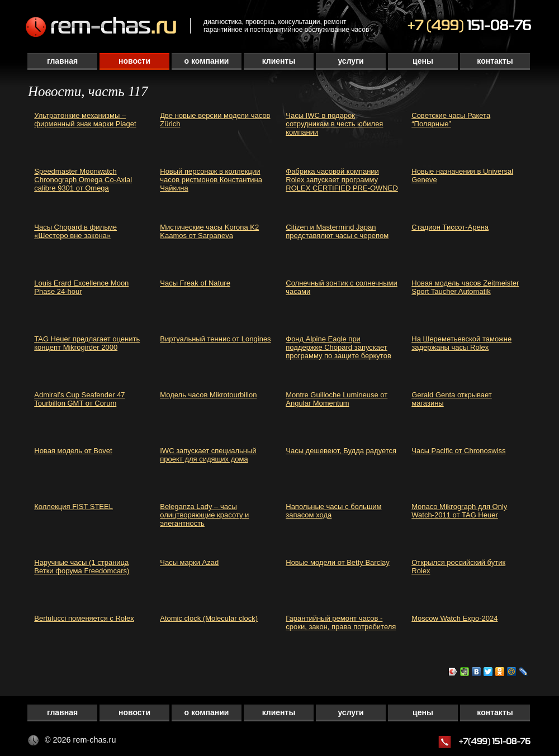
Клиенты (279, 61)
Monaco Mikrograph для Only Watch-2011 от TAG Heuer (459, 511)
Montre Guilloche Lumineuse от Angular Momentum (337, 399)
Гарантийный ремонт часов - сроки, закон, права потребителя (341, 622)
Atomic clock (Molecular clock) (209, 618)
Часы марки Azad (189, 562)
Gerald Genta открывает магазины (452, 399)
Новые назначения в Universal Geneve (462, 175)
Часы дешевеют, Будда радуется (341, 451)
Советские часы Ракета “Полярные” (451, 120)
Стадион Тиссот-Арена (450, 227)
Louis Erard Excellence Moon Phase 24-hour (81, 287)
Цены (423, 61)
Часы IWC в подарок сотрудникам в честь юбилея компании (334, 124)
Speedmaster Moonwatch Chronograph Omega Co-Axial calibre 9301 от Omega (83, 180)
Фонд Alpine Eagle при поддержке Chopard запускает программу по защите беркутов (338, 347)
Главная (62, 61)
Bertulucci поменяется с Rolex (84, 618)
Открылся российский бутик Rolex (458, 567)
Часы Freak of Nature (195, 283)
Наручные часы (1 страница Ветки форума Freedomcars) (82, 567)
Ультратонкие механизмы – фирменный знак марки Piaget (85, 120)
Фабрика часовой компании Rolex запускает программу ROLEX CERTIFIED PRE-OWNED (342, 180)
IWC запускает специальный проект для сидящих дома (208, 455)
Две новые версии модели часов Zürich (215, 120)
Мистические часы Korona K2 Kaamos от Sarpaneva (209, 231)
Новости (134, 61)
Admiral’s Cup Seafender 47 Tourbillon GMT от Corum (79, 399)
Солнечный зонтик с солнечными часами (342, 287)
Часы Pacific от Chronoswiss (458, 451)
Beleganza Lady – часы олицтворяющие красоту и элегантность (204, 515)
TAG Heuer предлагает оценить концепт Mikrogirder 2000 (87, 343)
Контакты (495, 61)
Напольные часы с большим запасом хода (333, 511)
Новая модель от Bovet (73, 451)
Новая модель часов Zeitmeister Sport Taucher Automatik (465, 287)
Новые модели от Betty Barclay (338, 562)
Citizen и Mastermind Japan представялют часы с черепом (337, 231)
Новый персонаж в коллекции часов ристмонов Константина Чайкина (211, 180)
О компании (207, 61)
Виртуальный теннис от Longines (215, 339)
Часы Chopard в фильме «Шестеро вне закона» (75, 231)
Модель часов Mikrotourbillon (208, 395)
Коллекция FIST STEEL (74, 507)
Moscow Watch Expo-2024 (454, 618)
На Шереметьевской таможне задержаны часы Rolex (461, 343)
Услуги (350, 61)
